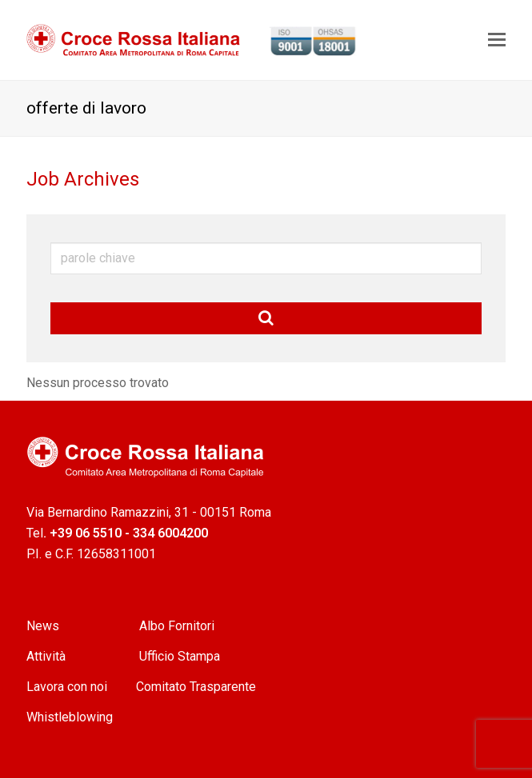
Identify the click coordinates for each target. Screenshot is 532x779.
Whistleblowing (70, 717)
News (44, 626)
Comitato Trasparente (196, 687)
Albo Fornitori (177, 626)
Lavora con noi (67, 687)
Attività (48, 656)
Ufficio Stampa (180, 656)
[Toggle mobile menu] (497, 40)
